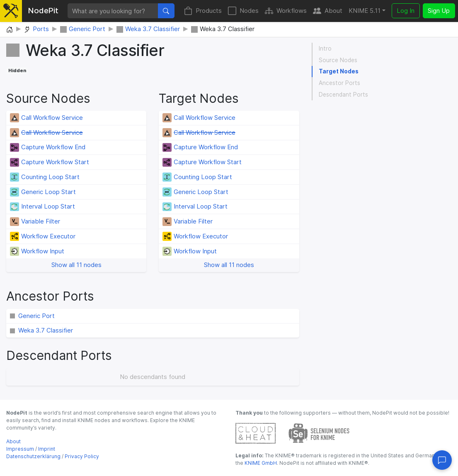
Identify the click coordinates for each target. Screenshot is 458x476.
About (328, 11)
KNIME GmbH (260, 463)
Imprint (47, 449)
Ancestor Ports (339, 83)
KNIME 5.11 (365, 11)
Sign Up (439, 11)
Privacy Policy (82, 456)
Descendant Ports (343, 95)
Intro (325, 49)
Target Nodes (339, 71)
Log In (406, 11)
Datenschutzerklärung (33, 456)
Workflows (286, 11)
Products (203, 11)
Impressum (20, 449)
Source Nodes (338, 60)
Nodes (243, 11)
